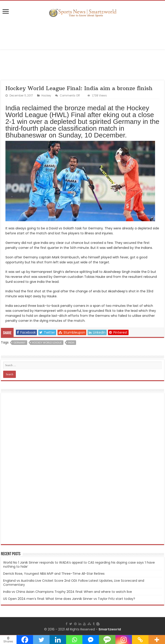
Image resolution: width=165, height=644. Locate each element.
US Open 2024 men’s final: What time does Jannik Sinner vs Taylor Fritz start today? (69, 599)
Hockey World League (47, 343)
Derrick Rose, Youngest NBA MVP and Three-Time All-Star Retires (54, 574)
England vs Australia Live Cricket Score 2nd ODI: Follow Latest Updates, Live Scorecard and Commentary (74, 583)
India (71, 343)
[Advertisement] (83, 34)
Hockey (46, 96)
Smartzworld (110, 629)
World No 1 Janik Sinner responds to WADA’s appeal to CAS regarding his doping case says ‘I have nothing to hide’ (79, 565)
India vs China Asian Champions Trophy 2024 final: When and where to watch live (68, 592)
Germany (19, 343)
